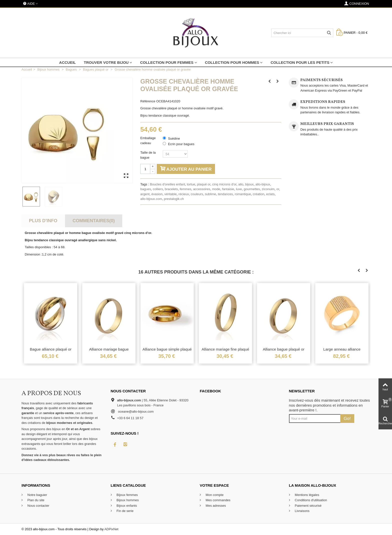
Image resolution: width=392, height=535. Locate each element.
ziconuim (268, 189)
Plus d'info (43, 221)
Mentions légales (307, 495)
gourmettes (252, 189)
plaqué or (204, 184)
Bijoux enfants (126, 506)
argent (145, 194)
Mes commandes (218, 500)
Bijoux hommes (127, 500)
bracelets (171, 189)
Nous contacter (38, 506)
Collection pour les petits (300, 62)
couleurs (197, 194)
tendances (225, 194)
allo (241, 184)
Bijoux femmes (127, 495)
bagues (146, 189)
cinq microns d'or (224, 184)
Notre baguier (37, 495)
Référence (148, 101)
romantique (243, 194)
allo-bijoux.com (151, 199)
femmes (185, 189)
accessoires (202, 189)
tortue (191, 184)
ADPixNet (111, 529)
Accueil (68, 62)
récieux (184, 194)
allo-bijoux (263, 184)
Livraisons (302, 511)
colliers (158, 189)
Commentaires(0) (94, 221)
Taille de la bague (148, 155)
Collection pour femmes (167, 62)
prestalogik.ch (174, 199)
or (278, 189)
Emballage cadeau (148, 141)
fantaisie (228, 189)
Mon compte (214, 495)
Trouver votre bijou (106, 62)
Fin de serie (125, 511)
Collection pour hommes (232, 62)
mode (216, 189)
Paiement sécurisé (308, 506)
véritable (170, 194)
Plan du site (35, 500)
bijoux (249, 184)
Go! (347, 418)
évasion (157, 194)
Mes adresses (215, 506)
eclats (270, 194)
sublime (210, 194)
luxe (239, 189)
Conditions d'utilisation (311, 500)
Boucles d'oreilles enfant (168, 184)
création (258, 194)
